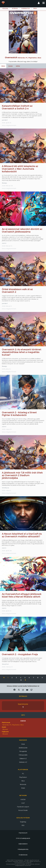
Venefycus (5, 488)
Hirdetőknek (23, 855)
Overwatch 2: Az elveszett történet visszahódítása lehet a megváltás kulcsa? (22, 352)
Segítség (23, 822)
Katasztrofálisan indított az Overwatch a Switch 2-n (17, 107)
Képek (18, 66)
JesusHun (5, 664)
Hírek (23, 744)
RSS (23, 825)
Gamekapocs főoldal (3, 3)
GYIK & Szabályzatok (23, 838)
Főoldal (5, 8)
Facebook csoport (23, 807)
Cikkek (10, 66)
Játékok (15, 8)
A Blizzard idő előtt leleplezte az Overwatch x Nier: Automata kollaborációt (20, 169)
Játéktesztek (23, 748)
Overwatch (26, 8)
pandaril (5, 120)
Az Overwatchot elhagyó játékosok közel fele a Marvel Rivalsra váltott (22, 595)
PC (23, 774)
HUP (23, 803)
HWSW (23, 800)
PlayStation (23, 777)
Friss (3, 66)
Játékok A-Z (23, 762)
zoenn (4, 243)
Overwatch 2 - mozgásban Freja (20, 654)
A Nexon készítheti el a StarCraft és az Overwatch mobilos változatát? (22, 535)
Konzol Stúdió (23, 810)
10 (21, 680)
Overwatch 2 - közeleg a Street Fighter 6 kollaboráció (19, 414)
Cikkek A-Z (23, 759)
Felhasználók (23, 755)
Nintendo (23, 784)
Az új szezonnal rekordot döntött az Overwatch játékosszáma (22, 230)
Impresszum (23, 833)
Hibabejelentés (23, 849)
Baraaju (4, 183)
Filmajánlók (23, 751)
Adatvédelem (23, 844)
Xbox (23, 781)
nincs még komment (9, 125)
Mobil (23, 788)
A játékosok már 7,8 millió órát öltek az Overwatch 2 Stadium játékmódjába (22, 475)
